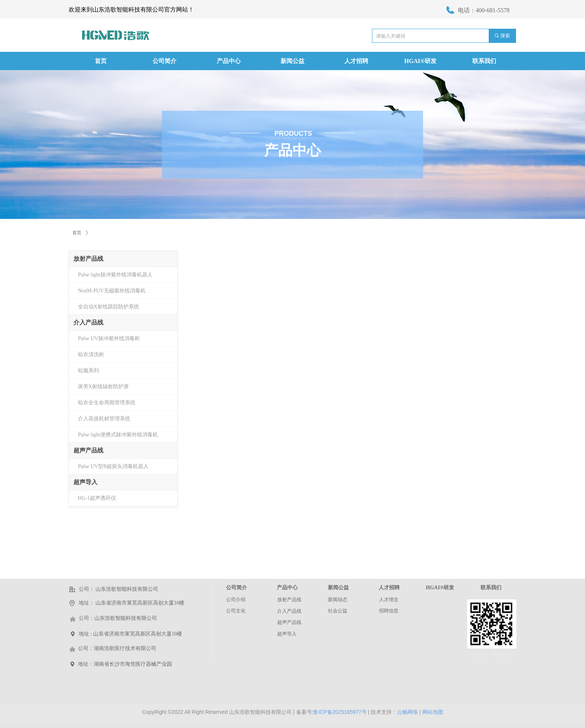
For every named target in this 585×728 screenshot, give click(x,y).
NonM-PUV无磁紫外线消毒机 (112, 291)
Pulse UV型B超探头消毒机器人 (113, 466)
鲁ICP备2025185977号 (340, 712)
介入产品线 (88, 322)
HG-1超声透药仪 (97, 498)
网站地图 (433, 712)
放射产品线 (88, 259)
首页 (77, 233)
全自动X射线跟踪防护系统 (109, 307)
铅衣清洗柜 (91, 354)
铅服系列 (88, 371)
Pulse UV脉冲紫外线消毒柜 (109, 338)
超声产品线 (88, 450)
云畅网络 (407, 712)
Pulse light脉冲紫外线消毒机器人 (115, 275)
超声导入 (85, 482)
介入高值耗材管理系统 (104, 419)
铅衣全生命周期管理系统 (107, 403)
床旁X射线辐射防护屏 (103, 387)
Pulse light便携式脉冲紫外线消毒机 (118, 435)
